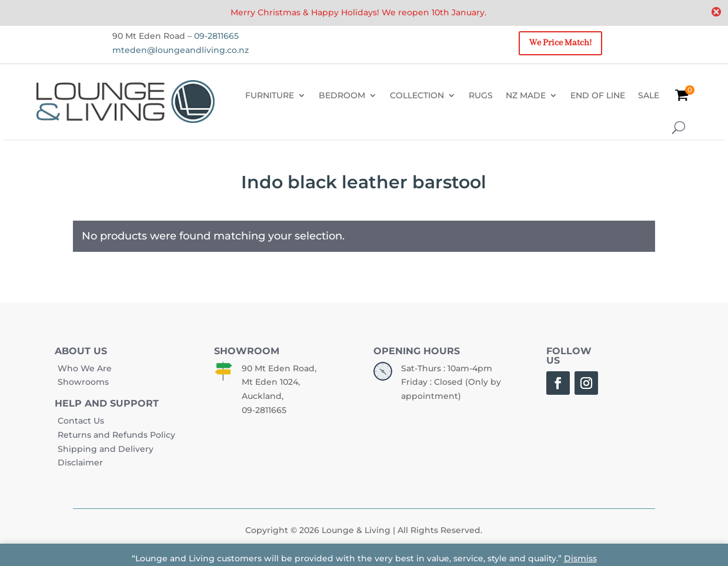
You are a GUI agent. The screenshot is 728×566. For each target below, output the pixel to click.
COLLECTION (417, 95)
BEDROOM (342, 95)
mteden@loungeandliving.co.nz (181, 50)
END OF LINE (598, 95)
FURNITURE (270, 95)
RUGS (481, 95)
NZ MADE (526, 95)
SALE (649, 95)
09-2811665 (216, 36)
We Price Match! (560, 43)
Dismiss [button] (580, 558)
